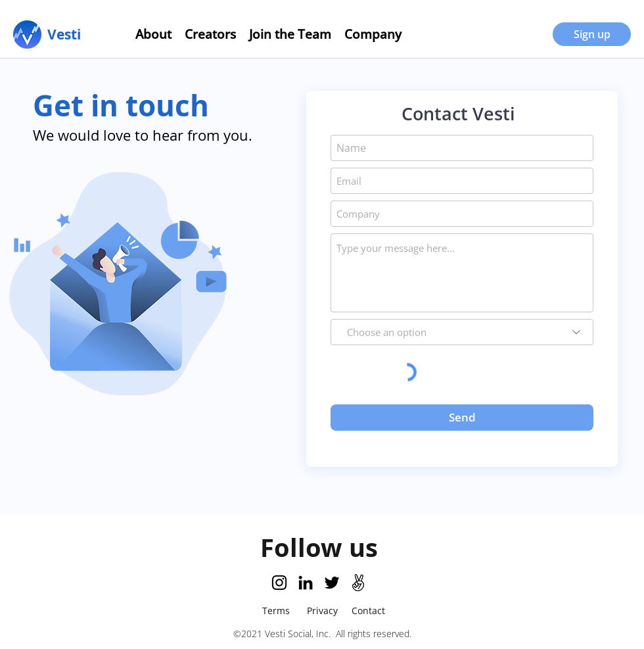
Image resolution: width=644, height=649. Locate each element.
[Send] (462, 418)
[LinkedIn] (306, 583)
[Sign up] (592, 34)
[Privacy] (322, 611)
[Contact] (368, 611)
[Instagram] (279, 583)
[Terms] (276, 611)
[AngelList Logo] (358, 583)
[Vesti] (64, 34)
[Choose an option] (462, 332)
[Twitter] (332, 583)
